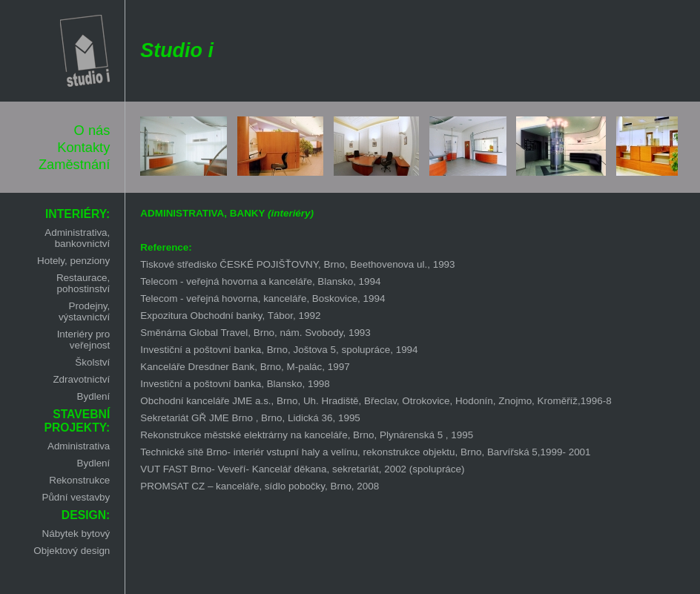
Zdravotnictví (81, 379)
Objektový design (72, 551)
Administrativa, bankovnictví (77, 238)
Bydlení (94, 396)
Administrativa (79, 446)
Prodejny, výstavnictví (84, 311)
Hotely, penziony (73, 261)
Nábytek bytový (76, 534)
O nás (92, 130)
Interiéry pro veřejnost (84, 340)
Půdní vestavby (76, 497)
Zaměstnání (74, 164)
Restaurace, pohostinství (83, 283)
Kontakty (83, 147)
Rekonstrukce (79, 480)
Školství (92, 362)
